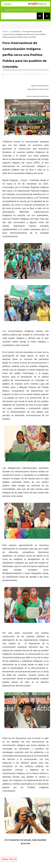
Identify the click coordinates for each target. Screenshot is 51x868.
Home (5, 31)
